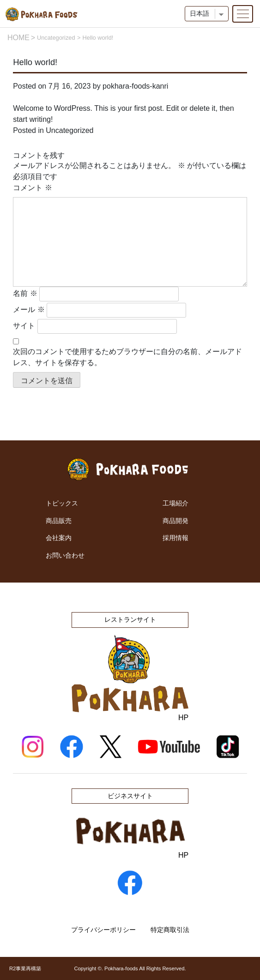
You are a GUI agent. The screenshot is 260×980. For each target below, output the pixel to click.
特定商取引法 (170, 930)
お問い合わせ (65, 555)
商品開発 (175, 521)
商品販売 (59, 521)
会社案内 (59, 538)
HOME (18, 38)
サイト (24, 326)
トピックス (62, 503)
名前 (25, 293)
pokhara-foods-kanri (135, 86)
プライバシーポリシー (103, 930)
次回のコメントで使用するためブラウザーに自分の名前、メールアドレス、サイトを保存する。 (127, 357)
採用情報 (175, 538)
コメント (32, 188)
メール (29, 310)
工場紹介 (175, 503)
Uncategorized (56, 38)
